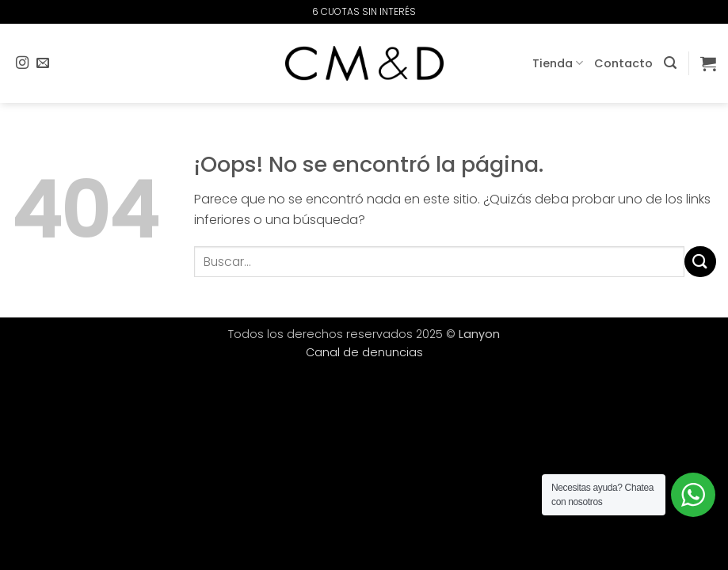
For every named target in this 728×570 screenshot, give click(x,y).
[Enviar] (700, 262)
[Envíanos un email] (43, 63)
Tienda (558, 63)
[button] (670, 63)
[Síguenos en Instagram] (22, 63)
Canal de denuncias (364, 352)
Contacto (623, 63)
